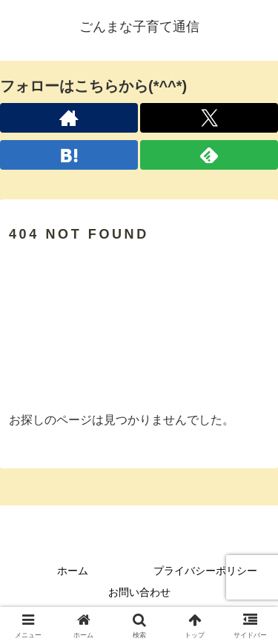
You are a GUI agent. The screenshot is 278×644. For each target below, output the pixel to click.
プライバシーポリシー (205, 571)
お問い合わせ (139, 592)
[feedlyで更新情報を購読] (209, 155)
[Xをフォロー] (209, 118)
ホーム (73, 571)
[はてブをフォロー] (69, 155)
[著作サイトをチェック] (69, 118)
